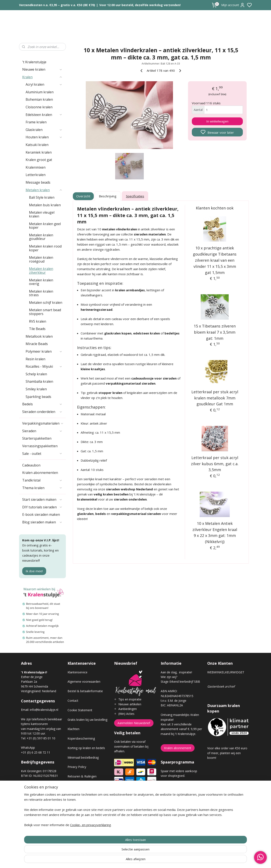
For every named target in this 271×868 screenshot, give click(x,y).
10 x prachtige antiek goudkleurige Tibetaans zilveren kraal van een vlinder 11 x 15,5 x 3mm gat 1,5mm (215, 260)
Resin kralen (35, 359)
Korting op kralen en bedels (86, 748)
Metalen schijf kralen (46, 303)
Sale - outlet (42, 454)
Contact (73, 701)
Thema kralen (42, 488)
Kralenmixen (36, 167)
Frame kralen (36, 122)
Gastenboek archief (221, 686)
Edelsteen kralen (44, 115)
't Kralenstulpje (34, 62)
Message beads (38, 182)
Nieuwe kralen (42, 69)
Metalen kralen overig (41, 282)
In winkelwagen (217, 121)
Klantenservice (77, 672)
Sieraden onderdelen (42, 412)
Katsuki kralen (37, 145)
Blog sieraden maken (42, 522)
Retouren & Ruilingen (82, 776)
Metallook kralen (39, 336)
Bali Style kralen (42, 197)
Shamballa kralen (39, 381)
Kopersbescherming (81, 738)
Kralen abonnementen (40, 473)
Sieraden (42, 431)
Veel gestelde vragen (82, 795)
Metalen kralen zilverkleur (41, 271)
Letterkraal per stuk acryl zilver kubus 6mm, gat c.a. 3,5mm (215, 464)
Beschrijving (108, 196)
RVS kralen (38, 321)
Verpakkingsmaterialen (43, 423)
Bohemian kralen (39, 99)
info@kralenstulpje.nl (44, 710)
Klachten (73, 729)
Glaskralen (44, 130)
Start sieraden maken (42, 499)
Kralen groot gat (39, 160)
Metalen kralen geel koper (45, 226)
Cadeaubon (31, 465)
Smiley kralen (36, 389)
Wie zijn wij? (169, 677)
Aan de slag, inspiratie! (176, 672)
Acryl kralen (44, 84)
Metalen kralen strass (41, 293)
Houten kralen (44, 137)
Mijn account (233, 5)
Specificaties (135, 196)
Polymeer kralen (44, 351)
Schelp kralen (36, 374)
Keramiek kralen (39, 152)
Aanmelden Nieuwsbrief (134, 723)
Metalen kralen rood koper (45, 248)
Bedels (42, 404)
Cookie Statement (80, 710)
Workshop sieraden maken (86, 805)
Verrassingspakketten (40, 446)
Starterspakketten (37, 438)
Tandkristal (42, 480)
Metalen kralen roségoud (41, 259)
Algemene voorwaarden (84, 682)
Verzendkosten (78, 786)
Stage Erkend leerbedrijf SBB (180, 682)
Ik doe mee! (34, 571)
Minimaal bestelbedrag (83, 757)
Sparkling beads (38, 397)
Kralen (42, 77)
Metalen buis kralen (45, 205)
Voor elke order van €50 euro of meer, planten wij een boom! (227, 753)
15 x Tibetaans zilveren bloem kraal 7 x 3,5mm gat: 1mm (215, 332)
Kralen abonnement (178, 748)
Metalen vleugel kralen (42, 214)
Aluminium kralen (40, 92)
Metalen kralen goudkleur (41, 237)
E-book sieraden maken (41, 514)
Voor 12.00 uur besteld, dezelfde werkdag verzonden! (140, 5)
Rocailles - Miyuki (44, 366)
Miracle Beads (37, 344)
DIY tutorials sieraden (42, 507)
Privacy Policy (77, 767)
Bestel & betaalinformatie (85, 691)
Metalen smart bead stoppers (45, 312)
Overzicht (84, 196)
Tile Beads (37, 329)
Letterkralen (36, 175)
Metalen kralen (44, 190)
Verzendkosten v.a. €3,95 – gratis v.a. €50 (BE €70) (57, 5)
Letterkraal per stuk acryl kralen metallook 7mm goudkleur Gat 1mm (215, 398)
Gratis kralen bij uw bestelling (87, 720)
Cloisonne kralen (39, 107)
